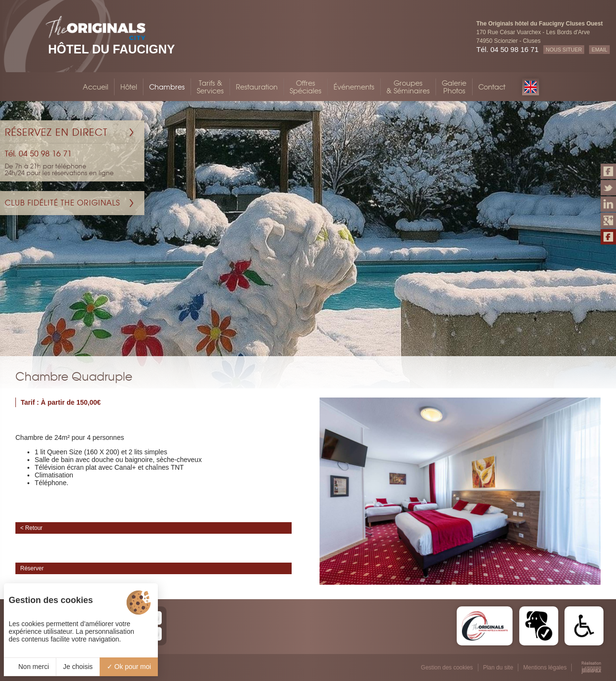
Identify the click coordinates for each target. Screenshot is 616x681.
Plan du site (498, 668)
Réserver (32, 568)
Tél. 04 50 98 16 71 (507, 49)
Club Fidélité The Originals (63, 203)
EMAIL (599, 50)
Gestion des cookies (447, 668)
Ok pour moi (129, 667)
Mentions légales (545, 668)
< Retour (31, 528)
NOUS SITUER (564, 50)
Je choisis (78, 667)
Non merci (30, 667)
